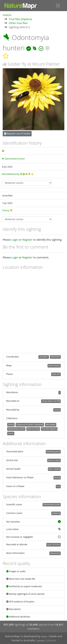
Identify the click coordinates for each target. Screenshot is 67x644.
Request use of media (17, 133)
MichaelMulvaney (11, 174)
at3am (44, 636)
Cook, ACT (56, 374)
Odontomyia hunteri (15, 159)
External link (55, 553)
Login (15, 240)
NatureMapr (50, 424)
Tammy (6, 210)
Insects (7, 15)
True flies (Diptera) (20, 19)
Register (27, 240)
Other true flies (18, 23)
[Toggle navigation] (58, 6)
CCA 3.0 (52, 641)
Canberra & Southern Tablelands (30, 424)
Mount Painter (54, 366)
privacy (41, 641)
